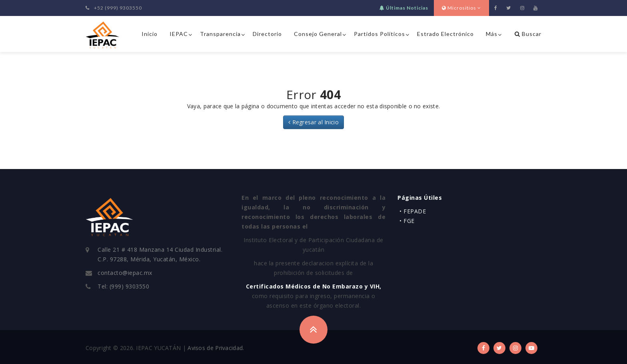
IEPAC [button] (179, 34)
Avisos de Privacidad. (216, 348)
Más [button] (492, 34)
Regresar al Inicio (313, 122)
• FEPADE (413, 211)
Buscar (528, 34)
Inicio (150, 34)
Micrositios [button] (461, 8)
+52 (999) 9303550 (114, 8)
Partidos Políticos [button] (379, 34)
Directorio (267, 34)
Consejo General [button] (318, 34)
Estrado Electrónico (445, 34)
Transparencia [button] (220, 34)
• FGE (407, 221)
